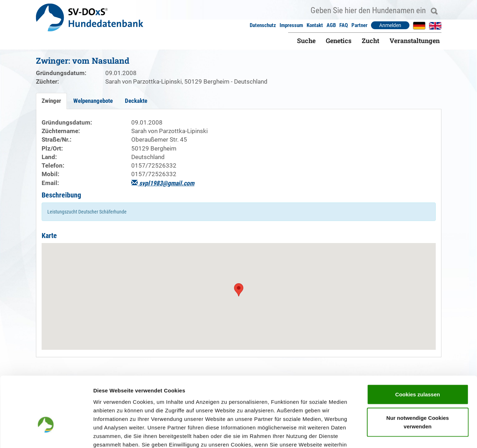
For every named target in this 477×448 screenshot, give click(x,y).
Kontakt (315, 25)
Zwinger (51, 101)
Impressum (291, 25)
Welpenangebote (93, 101)
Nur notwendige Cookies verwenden (418, 375)
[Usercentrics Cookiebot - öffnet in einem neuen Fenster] (46, 434)
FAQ (344, 25)
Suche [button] (306, 41)
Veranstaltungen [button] (415, 41)
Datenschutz (263, 25)
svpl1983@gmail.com (163, 183)
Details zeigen (378, 434)
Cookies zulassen (418, 347)
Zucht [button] (370, 41)
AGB (331, 25)
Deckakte (136, 101)
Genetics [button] (339, 41)
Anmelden (390, 25)
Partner (359, 25)
